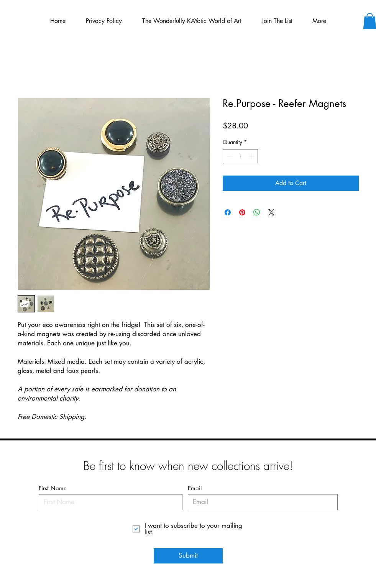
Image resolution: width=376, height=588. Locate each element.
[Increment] (252, 156)
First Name (53, 488)
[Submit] (188, 556)
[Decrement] (229, 156)
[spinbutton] (240, 156)
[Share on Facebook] (228, 212)
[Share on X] (271, 212)
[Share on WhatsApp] (257, 212)
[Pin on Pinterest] (242, 212)
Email (195, 488)
